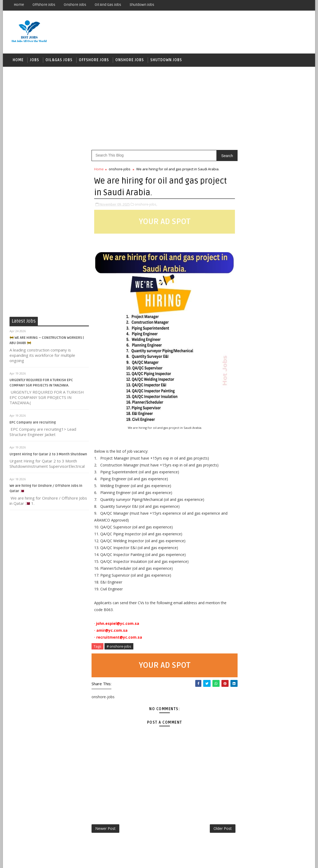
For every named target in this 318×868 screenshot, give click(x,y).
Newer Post (105, 829)
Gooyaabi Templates (103, 860)
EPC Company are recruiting (33, 423)
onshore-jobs (120, 170)
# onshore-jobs (119, 647)
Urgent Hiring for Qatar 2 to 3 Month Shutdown (48, 455)
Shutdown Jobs (142, 5)
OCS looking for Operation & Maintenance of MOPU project (280, 478)
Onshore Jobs (75, 5)
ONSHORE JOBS (130, 61)
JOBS (35, 61)
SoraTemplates (43, 860)
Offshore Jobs (44, 5)
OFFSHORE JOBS (94, 61)
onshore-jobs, (146, 205)
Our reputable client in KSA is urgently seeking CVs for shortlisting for (281, 568)
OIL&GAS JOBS (59, 61)
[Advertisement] (159, 108)
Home (19, 5)
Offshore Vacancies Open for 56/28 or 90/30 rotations (279, 633)
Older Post (212, 829)
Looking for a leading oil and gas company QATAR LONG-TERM (278, 611)
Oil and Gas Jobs (108, 5)
